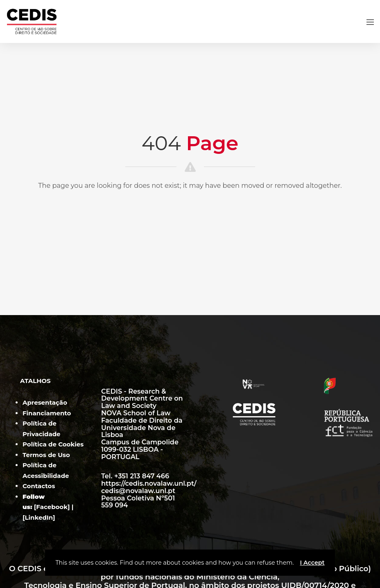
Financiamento (47, 413)
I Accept (312, 563)
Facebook (52, 507)
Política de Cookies (53, 444)
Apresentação (45, 402)
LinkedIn (39, 517)
